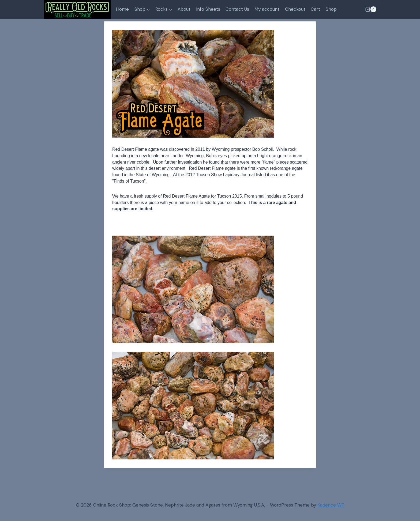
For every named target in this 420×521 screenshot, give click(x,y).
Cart (315, 9)
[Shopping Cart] (371, 9)
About (184, 9)
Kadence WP (331, 505)
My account (267, 9)
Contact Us (237, 9)
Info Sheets (208, 9)
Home (122, 9)
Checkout (295, 9)
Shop (331, 9)
